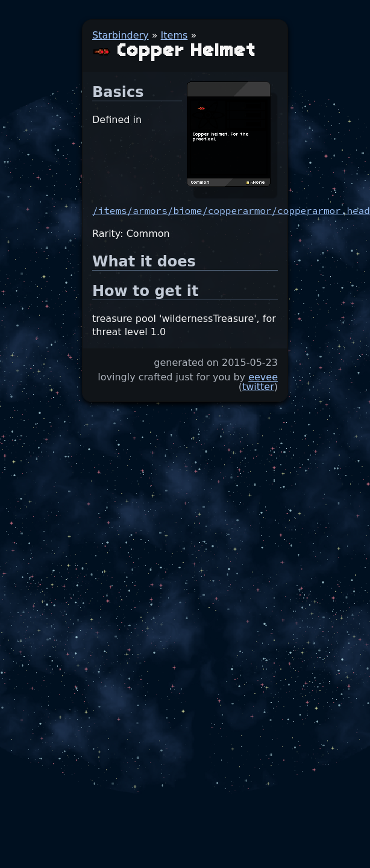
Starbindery (121, 35)
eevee (263, 377)
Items (174, 35)
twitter (258, 387)
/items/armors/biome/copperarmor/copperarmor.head (231, 210)
